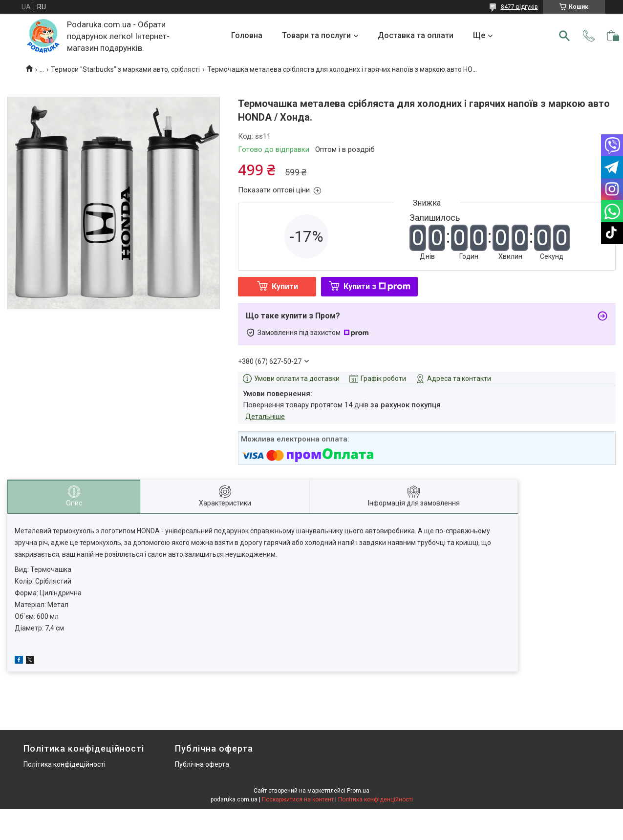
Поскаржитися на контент (298, 799)
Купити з (377, 286)
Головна (247, 35)
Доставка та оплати (416, 35)
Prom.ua (358, 791)
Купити (285, 286)
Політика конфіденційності (376, 799)
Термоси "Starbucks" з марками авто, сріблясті (125, 69)
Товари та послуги (316, 35)
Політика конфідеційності (64, 764)
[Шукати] (564, 36)
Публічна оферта (202, 764)
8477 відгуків (519, 7)
